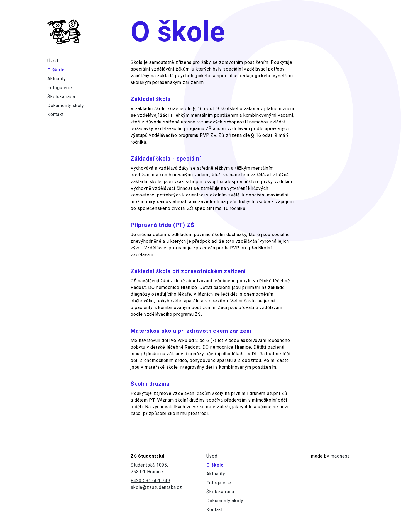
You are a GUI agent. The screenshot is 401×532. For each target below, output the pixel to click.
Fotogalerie (60, 88)
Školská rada (61, 97)
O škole (56, 70)
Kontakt (56, 114)
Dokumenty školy (66, 105)
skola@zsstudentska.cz (156, 487)
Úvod (53, 61)
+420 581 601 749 (150, 481)
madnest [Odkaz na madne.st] (340, 456)
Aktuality (57, 79)
